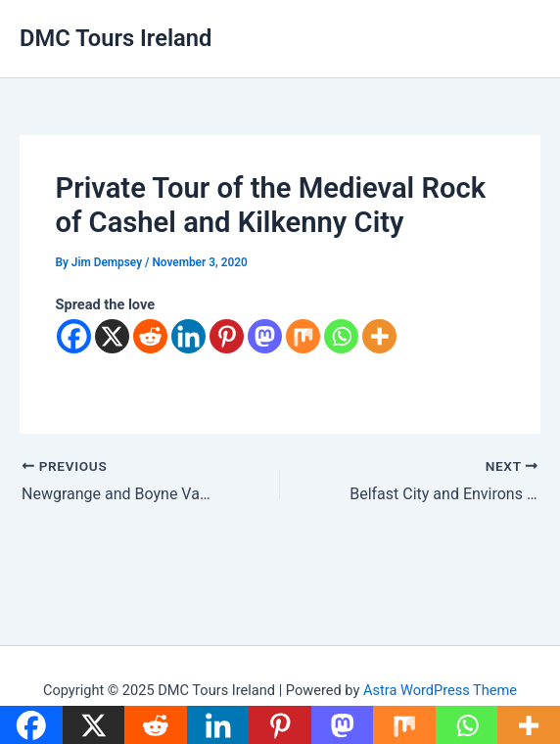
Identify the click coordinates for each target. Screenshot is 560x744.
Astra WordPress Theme (440, 690)
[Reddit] (150, 336)
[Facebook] (74, 336)
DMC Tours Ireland (116, 38)
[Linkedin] (188, 336)
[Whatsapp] (341, 336)
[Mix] (303, 336)
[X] (112, 336)
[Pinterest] (227, 336)
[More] (379, 336)
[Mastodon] (265, 336)
